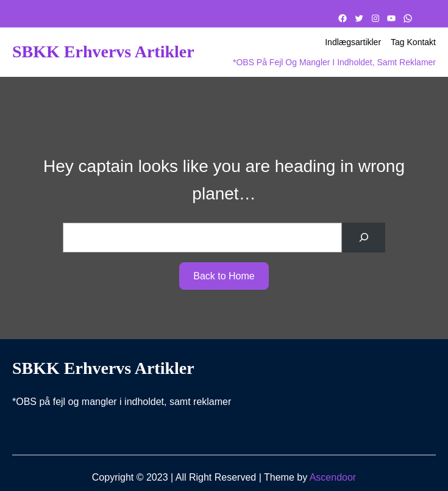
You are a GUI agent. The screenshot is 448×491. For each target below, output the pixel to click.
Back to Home (224, 276)
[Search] (364, 238)
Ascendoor (333, 477)
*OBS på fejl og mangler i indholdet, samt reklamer (334, 62)
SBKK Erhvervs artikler (103, 52)
